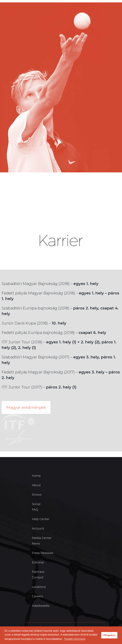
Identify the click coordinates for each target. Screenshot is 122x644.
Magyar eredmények (26, 407)
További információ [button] (75, 639)
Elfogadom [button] (109, 635)
